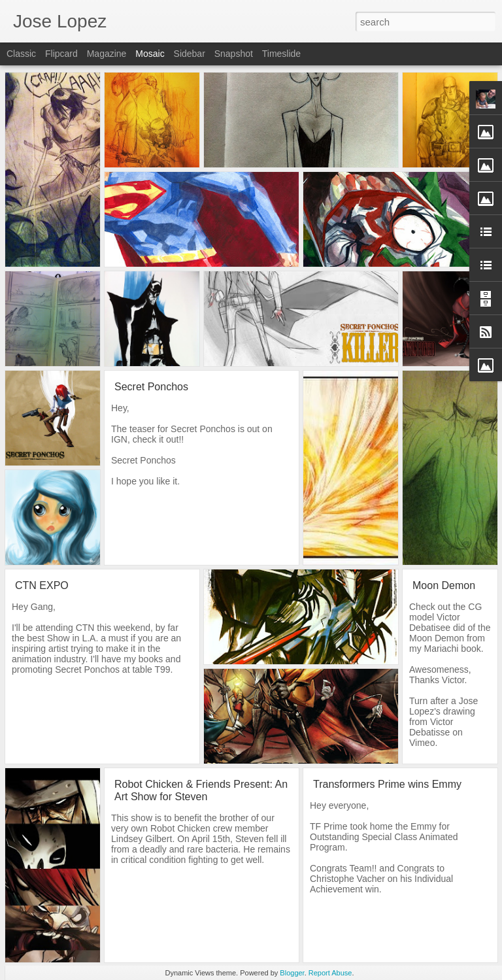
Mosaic (150, 54)
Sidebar (190, 54)
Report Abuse (330, 973)
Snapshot (234, 54)
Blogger (292, 973)
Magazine (107, 54)
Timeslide (281, 54)
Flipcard (61, 54)
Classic (21, 54)
